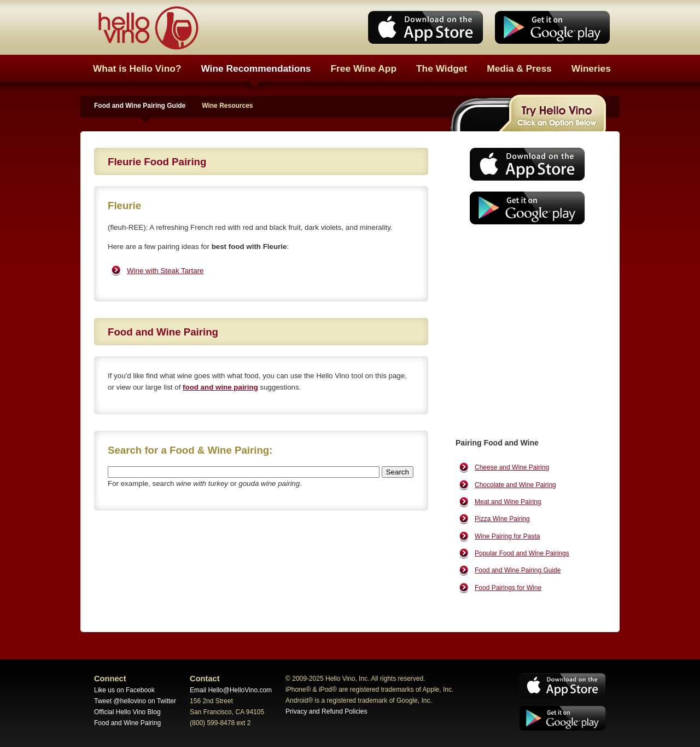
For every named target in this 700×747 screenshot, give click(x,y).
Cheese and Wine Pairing (512, 467)
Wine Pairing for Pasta (507, 536)
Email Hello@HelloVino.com (231, 690)
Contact (205, 679)
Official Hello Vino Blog (127, 712)
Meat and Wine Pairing (508, 502)
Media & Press (519, 68)
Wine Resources (227, 106)
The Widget (442, 68)
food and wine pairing (220, 387)
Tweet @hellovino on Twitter (135, 701)
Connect (110, 679)
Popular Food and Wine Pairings (522, 553)
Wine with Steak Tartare (165, 271)
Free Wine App (364, 68)
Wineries (591, 68)
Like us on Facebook (124, 690)
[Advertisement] (524, 315)
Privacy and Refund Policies (326, 711)
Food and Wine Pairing (127, 723)
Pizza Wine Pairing (502, 519)
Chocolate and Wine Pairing (515, 485)
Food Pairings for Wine (508, 588)
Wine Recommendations (256, 68)
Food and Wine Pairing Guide (140, 106)
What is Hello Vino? (137, 68)
